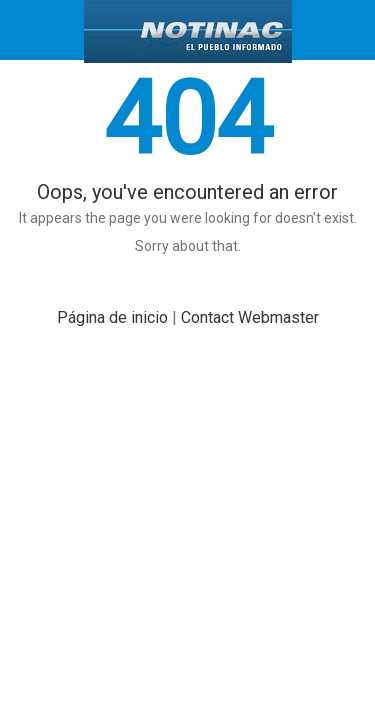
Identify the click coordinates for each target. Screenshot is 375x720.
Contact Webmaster (250, 317)
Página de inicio (112, 317)
